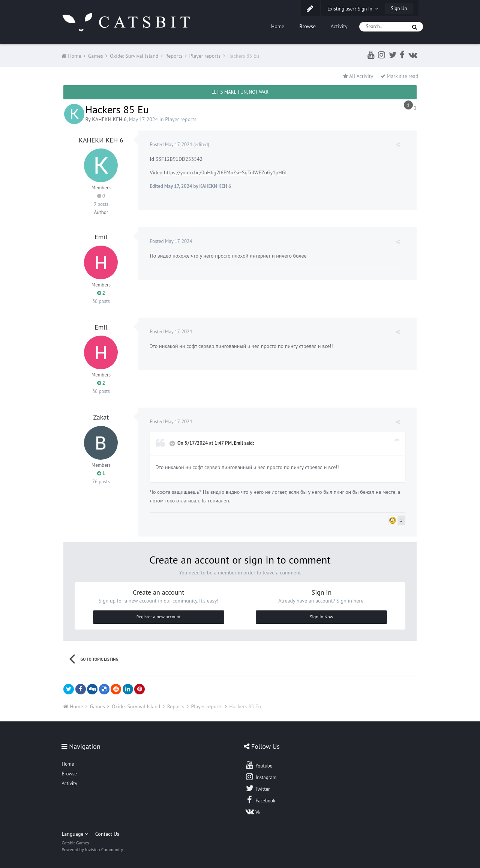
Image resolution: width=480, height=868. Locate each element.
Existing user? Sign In (353, 9)
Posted (171, 145)
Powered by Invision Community (92, 849)
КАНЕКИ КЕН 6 (109, 119)
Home (278, 26)
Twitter (257, 788)
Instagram (261, 777)
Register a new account (159, 617)
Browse (307, 26)
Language (75, 834)
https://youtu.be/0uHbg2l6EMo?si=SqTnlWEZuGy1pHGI (225, 172)
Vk (253, 811)
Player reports (181, 119)
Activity (339, 26)
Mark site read (399, 76)
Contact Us (107, 834)
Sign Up (399, 8)
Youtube (259, 765)
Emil (101, 237)
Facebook (260, 800)
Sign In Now (321, 617)
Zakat (101, 417)
